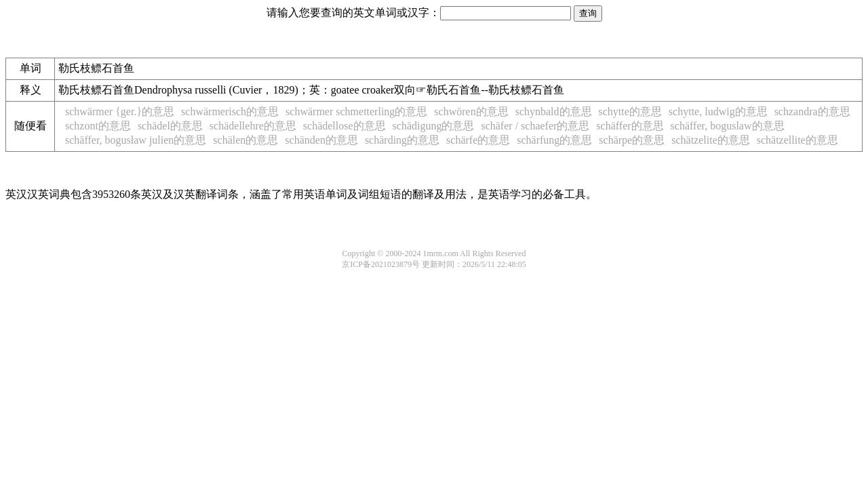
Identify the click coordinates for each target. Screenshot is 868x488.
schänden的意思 (321, 140)
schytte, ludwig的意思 (718, 111)
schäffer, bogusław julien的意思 (136, 140)
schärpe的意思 (632, 140)
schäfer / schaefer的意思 (535, 126)
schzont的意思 (98, 126)
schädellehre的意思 (253, 126)
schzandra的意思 (812, 111)
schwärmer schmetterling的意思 (356, 111)
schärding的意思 (402, 140)
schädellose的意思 (344, 126)
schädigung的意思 (434, 126)
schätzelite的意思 (711, 140)
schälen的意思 (245, 140)
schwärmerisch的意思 (230, 111)
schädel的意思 (170, 126)
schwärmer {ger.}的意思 (120, 111)
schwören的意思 (471, 111)
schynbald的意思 (554, 111)
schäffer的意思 (630, 126)
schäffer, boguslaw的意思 (728, 126)
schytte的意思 (630, 111)
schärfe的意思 (478, 140)
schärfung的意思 (554, 140)
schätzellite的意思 (797, 140)
